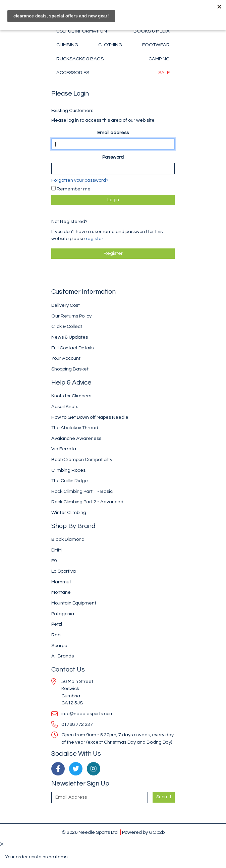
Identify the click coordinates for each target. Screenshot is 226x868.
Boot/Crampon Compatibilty (82, 459)
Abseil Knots (65, 407)
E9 (54, 561)
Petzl (57, 624)
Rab (56, 635)
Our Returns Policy (71, 316)
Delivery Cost (66, 305)
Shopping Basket (70, 369)
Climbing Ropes (68, 470)
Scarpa (59, 646)
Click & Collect (67, 326)
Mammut (61, 582)
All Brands (63, 656)
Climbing (67, 45)
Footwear (156, 45)
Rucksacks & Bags (80, 59)
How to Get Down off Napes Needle (90, 417)
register (95, 239)
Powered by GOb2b (143, 832)
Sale (164, 73)
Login (113, 200)
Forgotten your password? (80, 180)
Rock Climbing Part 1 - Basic (82, 491)
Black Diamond (68, 539)
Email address (113, 133)
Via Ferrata (64, 449)
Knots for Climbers (71, 396)
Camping (159, 59)
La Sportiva (64, 571)
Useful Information (82, 31)
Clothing (110, 45)
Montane (61, 592)
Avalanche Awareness (76, 438)
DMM (56, 550)
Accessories (73, 73)
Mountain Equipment (74, 603)
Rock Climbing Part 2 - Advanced (87, 502)
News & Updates (70, 337)
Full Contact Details (72, 348)
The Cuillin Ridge (70, 481)
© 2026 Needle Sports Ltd (90, 832)
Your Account (66, 358)
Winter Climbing (69, 512)
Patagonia (63, 614)
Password (113, 157)
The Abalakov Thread (75, 428)
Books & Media (152, 31)
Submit (164, 797)
